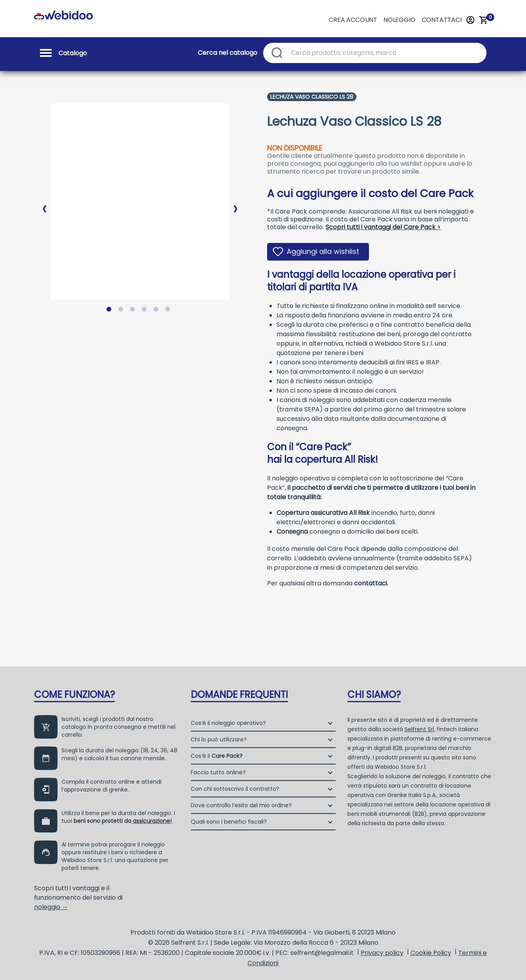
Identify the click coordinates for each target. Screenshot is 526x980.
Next (235, 202)
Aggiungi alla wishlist (323, 251)
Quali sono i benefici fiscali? (229, 822)
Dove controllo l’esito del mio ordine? (241, 805)
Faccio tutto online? (218, 772)
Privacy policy (382, 953)
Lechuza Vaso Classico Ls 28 (312, 97)
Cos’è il (217, 756)
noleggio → (51, 907)
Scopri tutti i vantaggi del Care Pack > (383, 227)
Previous (45, 202)
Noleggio (399, 20)
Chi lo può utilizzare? (219, 739)
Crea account (353, 20)
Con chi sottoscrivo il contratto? (235, 789)
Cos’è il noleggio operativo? (228, 723)
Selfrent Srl (419, 729)
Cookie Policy (431, 953)
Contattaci (442, 20)
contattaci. (371, 583)
